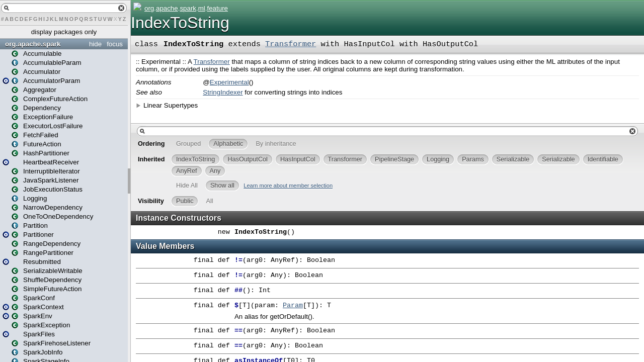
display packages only (64, 32)
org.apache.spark (33, 44)
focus (115, 44)
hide (95, 44)
